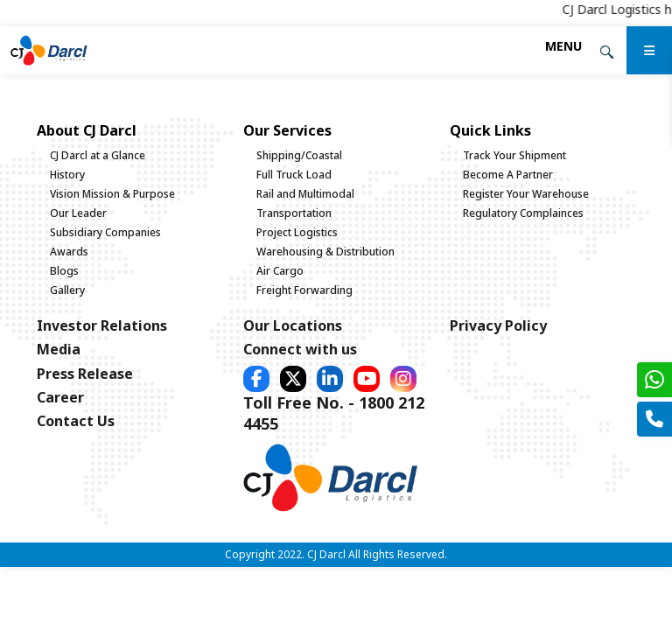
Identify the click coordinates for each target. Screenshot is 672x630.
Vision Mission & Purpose (112, 194)
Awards (69, 252)
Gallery (67, 290)
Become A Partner (508, 175)
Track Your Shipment (514, 155)
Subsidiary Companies (105, 232)
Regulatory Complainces (523, 213)
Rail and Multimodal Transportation (305, 203)
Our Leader (78, 213)
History (67, 175)
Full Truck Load (294, 175)
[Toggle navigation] (563, 46)
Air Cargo (280, 271)
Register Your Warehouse (526, 194)
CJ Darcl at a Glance (98, 155)
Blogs (64, 271)
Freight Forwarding (304, 290)
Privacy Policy (498, 325)
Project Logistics (297, 232)
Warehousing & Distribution (325, 252)
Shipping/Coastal (299, 155)
